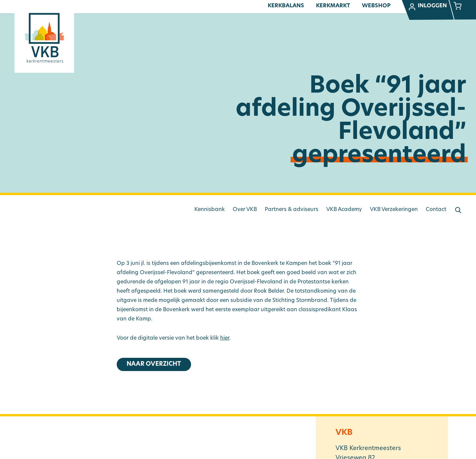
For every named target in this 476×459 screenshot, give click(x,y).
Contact (436, 210)
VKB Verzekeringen (394, 210)
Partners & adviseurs (292, 210)
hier (225, 338)
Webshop (376, 6)
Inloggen (427, 7)
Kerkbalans (286, 6)
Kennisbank (210, 210)
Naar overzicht (154, 364)
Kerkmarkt (333, 6)
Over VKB (245, 210)
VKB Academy (344, 210)
